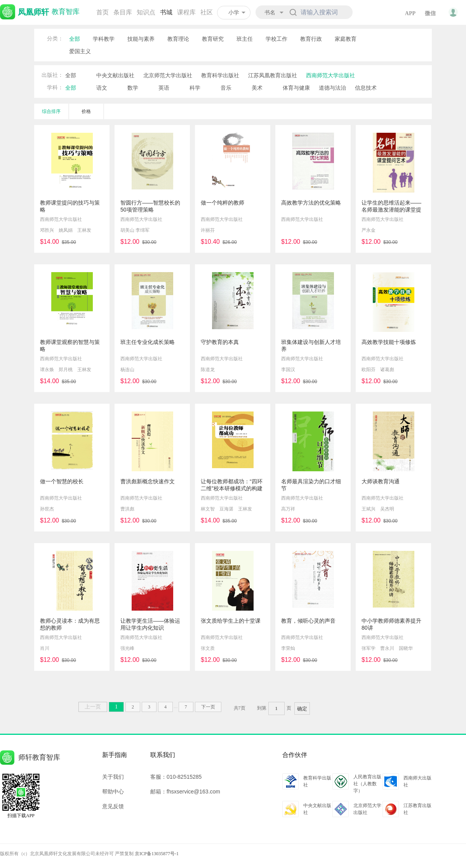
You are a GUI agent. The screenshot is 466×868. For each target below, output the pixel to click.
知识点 (146, 12)
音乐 (226, 88)
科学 (195, 88)
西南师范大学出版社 (330, 75)
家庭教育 (346, 39)
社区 (207, 12)
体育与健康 (296, 88)
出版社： (52, 75)
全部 (75, 39)
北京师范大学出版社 (168, 75)
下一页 (208, 707)
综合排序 (51, 111)
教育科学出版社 (220, 75)
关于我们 (113, 777)
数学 (133, 88)
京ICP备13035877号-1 (157, 854)
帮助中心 (113, 792)
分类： (55, 39)
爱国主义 (80, 51)
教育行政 (311, 39)
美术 (257, 88)
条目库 (123, 12)
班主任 (245, 39)
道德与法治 (332, 88)
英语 (164, 88)
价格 (86, 111)
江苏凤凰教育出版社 (273, 75)
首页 (103, 12)
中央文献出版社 (115, 75)
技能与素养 (141, 39)
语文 (102, 88)
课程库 (186, 12)
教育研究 (213, 39)
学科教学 (104, 39)
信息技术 (366, 88)
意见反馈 (113, 806)
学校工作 (276, 39)
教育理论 (178, 39)
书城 (166, 12)
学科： (55, 88)
